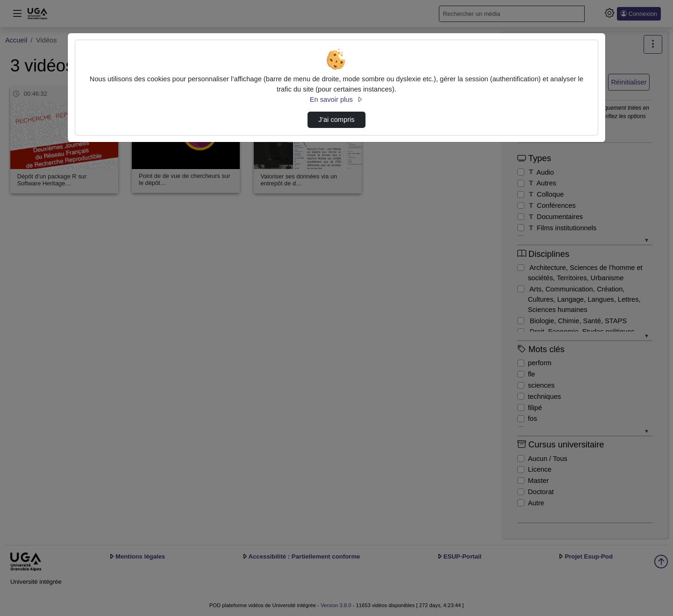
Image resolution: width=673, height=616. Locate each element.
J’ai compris (336, 120)
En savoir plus (336, 99)
